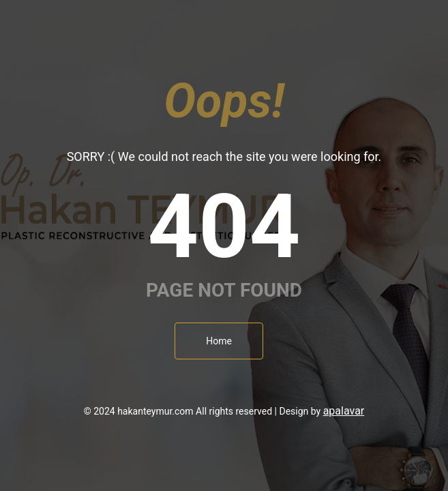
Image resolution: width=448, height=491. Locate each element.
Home (219, 341)
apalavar (344, 411)
